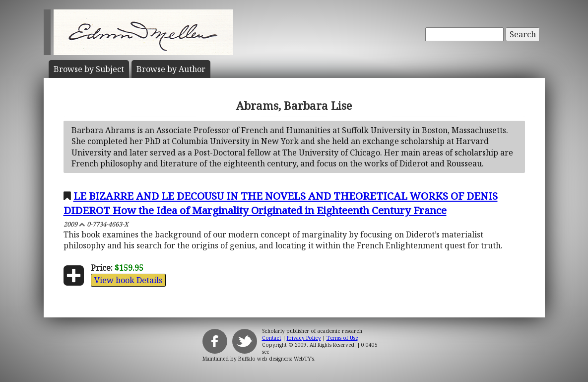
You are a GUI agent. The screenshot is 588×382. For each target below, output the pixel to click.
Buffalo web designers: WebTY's (276, 359)
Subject (89, 69)
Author (171, 69)
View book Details (128, 280)
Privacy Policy (304, 338)
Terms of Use (342, 338)
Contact (272, 338)
